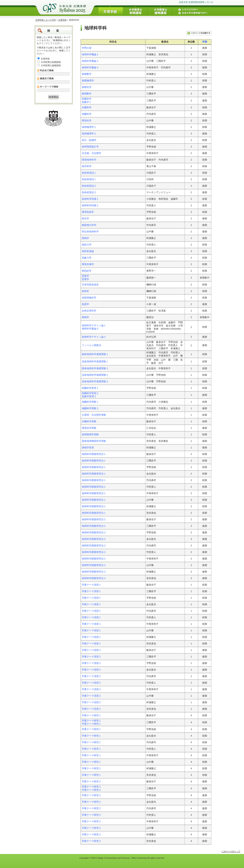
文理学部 (62, 20)
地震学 (85, 304)
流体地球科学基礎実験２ (95, 375)
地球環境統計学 (90, 147)
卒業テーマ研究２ (91, 782)
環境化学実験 (89, 428)
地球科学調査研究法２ (94, 519)
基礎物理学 (88, 81)
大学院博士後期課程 (51, 66)
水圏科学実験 (89, 421)
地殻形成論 (88, 251)
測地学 (85, 238)
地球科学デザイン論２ (94, 337)
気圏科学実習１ (90, 388)
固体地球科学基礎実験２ (95, 368)
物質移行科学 (89, 225)
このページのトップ (231, 851)
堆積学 (85, 317)
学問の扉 (87, 48)
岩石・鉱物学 (89, 140)
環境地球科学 (89, 160)
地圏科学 (87, 114)
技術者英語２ (89, 186)
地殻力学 (87, 245)
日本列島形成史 (90, 285)
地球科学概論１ (90, 55)
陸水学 (85, 219)
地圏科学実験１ (90, 402)
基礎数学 (87, 74)
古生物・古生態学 (91, 153)
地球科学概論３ (90, 68)
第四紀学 (87, 271)
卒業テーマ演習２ (91, 650)
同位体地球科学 (90, 232)
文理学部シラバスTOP (46, 20)
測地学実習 (88, 448)
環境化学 (87, 121)
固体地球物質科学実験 (94, 441)
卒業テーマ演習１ (91, 585)
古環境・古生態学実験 (94, 415)
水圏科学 (87, 108)
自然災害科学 (89, 311)
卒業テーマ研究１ (91, 715)
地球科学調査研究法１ (94, 454)
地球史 (85, 291)
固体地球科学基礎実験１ (95, 354)
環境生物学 (88, 264)
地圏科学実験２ (90, 408)
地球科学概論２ (90, 61)
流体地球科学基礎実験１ (95, 362)
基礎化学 (87, 87)
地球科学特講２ (90, 206)
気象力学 (87, 258)
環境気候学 (88, 212)
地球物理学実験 (90, 435)
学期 (205, 42)
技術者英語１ (89, 173)
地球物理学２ (89, 134)
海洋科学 (87, 166)
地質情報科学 (89, 298)
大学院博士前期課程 (51, 62)
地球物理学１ (89, 127)
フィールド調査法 (91, 345)
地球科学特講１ (90, 199)
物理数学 (87, 94)
